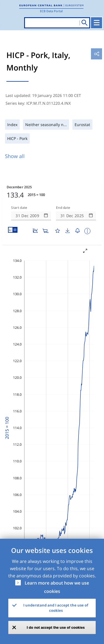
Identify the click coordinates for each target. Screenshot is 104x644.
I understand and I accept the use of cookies (56, 608)
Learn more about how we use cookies (57, 587)
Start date (19, 208)
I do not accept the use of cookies (56, 627)
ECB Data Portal (51, 11)
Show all (15, 156)
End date (63, 208)
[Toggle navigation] (97, 23)
